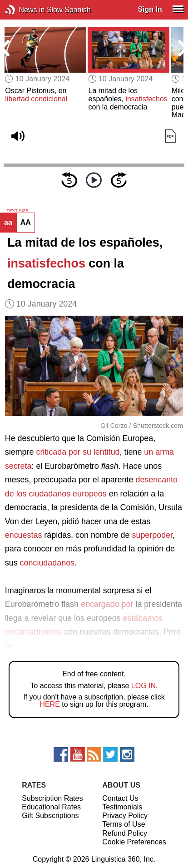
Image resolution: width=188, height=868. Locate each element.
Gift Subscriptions (50, 816)
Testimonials (122, 807)
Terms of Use (124, 824)
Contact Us (120, 798)
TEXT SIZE (17, 211)
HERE (49, 704)
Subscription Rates (52, 798)
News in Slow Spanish (24, 10)
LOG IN (143, 686)
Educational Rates (51, 807)
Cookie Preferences (134, 842)
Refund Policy (125, 833)
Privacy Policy (125, 816)
